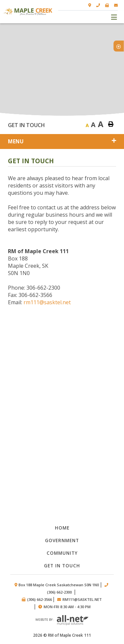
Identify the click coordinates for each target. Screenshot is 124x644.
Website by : (62, 620)
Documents (62, 352)
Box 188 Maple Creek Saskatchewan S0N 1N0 (59, 585)
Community (62, 553)
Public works (62, 456)
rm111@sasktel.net (47, 302)
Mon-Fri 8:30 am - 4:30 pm (67, 607)
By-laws (62, 421)
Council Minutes (62, 387)
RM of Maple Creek (27, 12)
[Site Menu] (62, 142)
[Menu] (114, 17)
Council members (62, 491)
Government (62, 540)
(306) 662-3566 (40, 599)
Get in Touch (62, 566)
